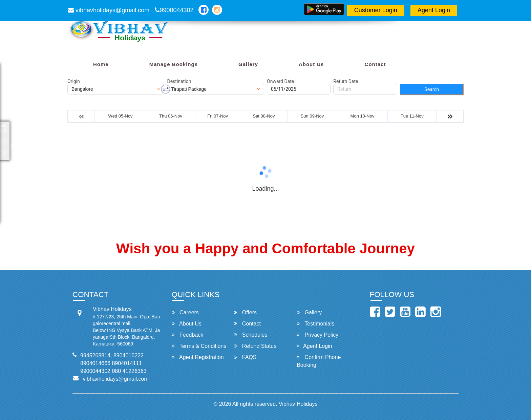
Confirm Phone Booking (319, 361)
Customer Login (376, 10)
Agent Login (434, 10)
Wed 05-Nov (121, 116)
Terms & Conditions (199, 346)
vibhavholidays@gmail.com (109, 10)
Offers (245, 312)
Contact (375, 64)
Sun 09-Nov (312, 116)
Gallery (248, 64)
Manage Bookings (174, 64)
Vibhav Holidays (298, 404)
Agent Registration (198, 357)
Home (101, 64)
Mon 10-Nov (363, 116)
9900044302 (174, 10)
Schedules (251, 335)
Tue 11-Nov (412, 116)
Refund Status (255, 346)
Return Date (346, 81)
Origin (74, 81)
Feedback (188, 335)
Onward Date (280, 81)
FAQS (245, 357)
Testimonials (315, 324)
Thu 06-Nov (171, 116)
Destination (179, 81)
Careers (185, 312)
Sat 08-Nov (264, 116)
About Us (311, 64)
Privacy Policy (317, 335)
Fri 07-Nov (218, 116)
